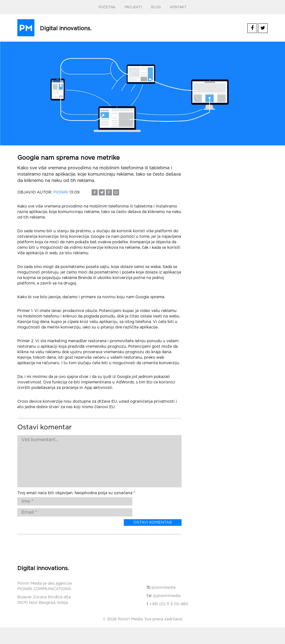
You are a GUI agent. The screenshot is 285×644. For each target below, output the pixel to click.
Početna (107, 7)
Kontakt (178, 7)
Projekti (133, 7)
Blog (156, 7)
